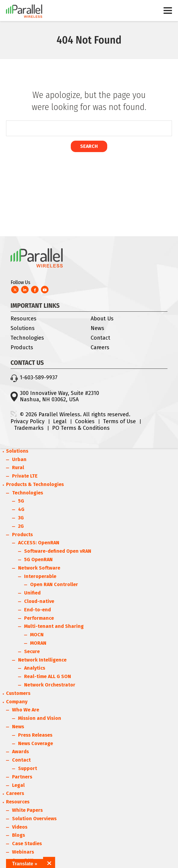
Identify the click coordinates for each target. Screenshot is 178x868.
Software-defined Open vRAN (58, 551)
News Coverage (36, 743)
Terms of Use (119, 421)
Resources (23, 319)
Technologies (27, 338)
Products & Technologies (35, 484)
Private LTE (25, 476)
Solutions (23, 328)
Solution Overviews (34, 819)
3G (21, 518)
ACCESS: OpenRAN (39, 543)
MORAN (38, 643)
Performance (39, 618)
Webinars (23, 852)
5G (21, 501)
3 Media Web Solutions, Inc (14, 414)
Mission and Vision (40, 718)
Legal (60, 421)
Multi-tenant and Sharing (54, 626)
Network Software (39, 568)
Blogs (19, 835)
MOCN (37, 635)
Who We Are (26, 710)
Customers (18, 693)
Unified (32, 593)
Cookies (85, 421)
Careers (100, 347)
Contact (100, 338)
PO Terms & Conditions (81, 428)
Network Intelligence (42, 660)
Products (22, 347)
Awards (20, 752)
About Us (102, 319)
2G (21, 526)
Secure (32, 651)
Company (17, 702)
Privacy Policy (28, 421)
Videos (20, 827)
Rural (18, 468)
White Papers (27, 810)
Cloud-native (39, 601)
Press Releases (35, 735)
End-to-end (37, 610)
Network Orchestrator (50, 685)
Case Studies (27, 844)
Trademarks (29, 428)
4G (21, 509)
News (97, 328)
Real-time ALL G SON (48, 676)
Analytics (35, 668)
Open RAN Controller (54, 584)
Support (28, 768)
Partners (22, 777)
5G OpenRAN (38, 559)
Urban (19, 459)
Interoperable (40, 576)
